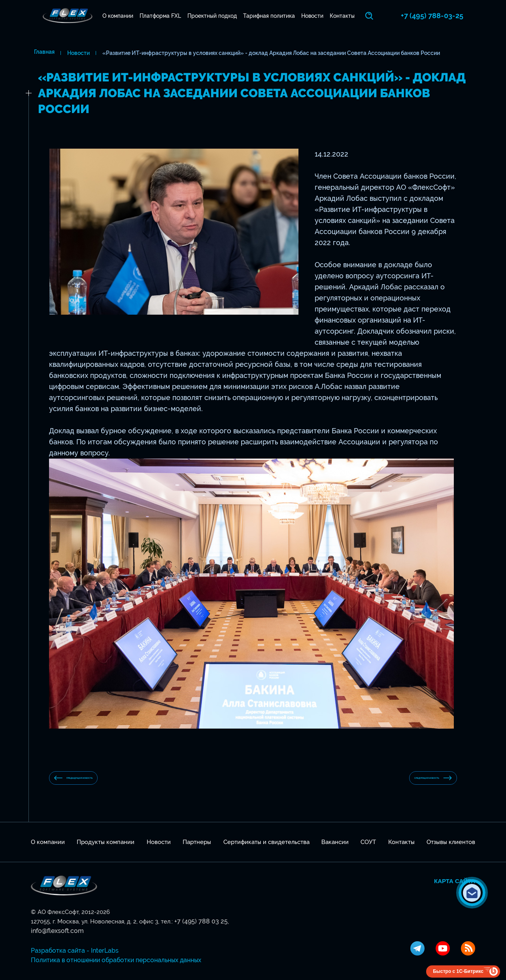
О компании (112, 16)
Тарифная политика (272, 16)
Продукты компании (106, 848)
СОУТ (368, 848)
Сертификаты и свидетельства (266, 848)
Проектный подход (212, 16)
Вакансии (335, 848)
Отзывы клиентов (451, 848)
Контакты (351, 16)
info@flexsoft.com (250, 928)
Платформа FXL (158, 16)
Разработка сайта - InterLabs (71, 948)
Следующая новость (410, 781)
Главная (41, 53)
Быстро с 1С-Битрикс (458, 968)
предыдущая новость (98, 781)
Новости (318, 16)
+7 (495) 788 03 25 (198, 928)
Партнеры (197, 848)
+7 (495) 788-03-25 (444, 16)
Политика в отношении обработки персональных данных (112, 957)
